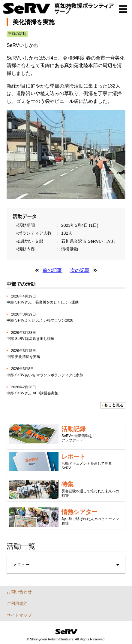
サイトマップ (19, 615)
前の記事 (52, 270)
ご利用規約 (17, 603)
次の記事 (80, 270)
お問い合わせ (19, 592)
